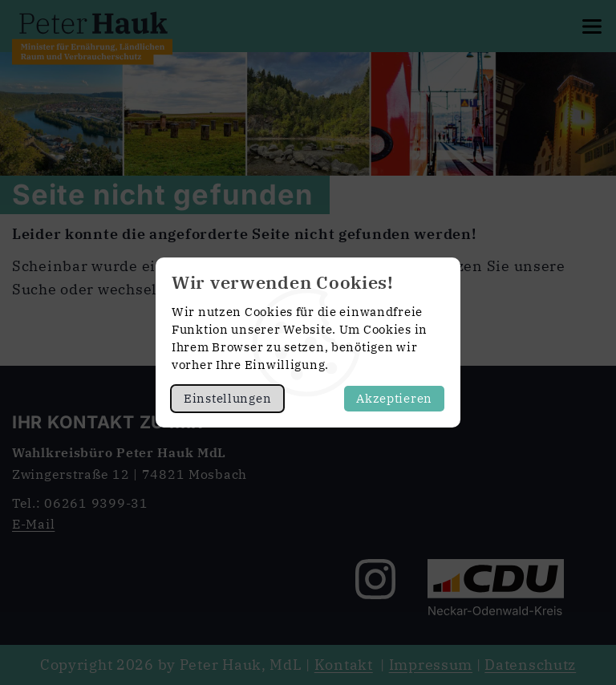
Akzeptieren (394, 398)
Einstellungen (227, 398)
